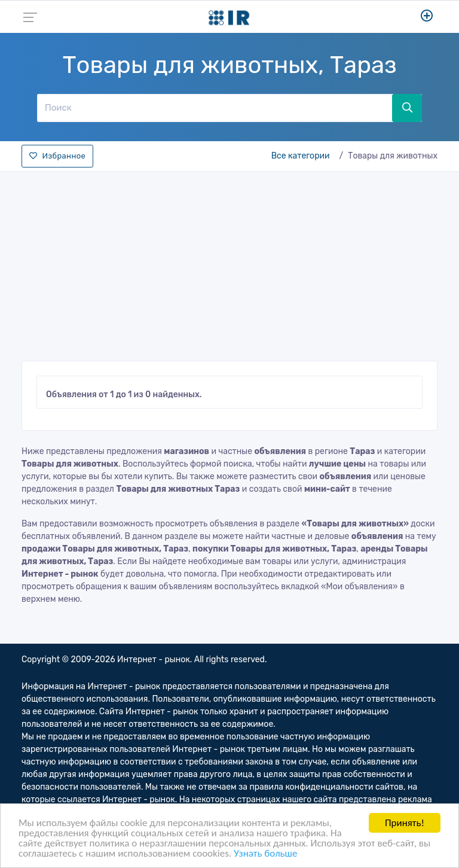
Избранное (57, 156)
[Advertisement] (229, 263)
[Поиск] (215, 108)
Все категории (301, 156)
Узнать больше (265, 854)
